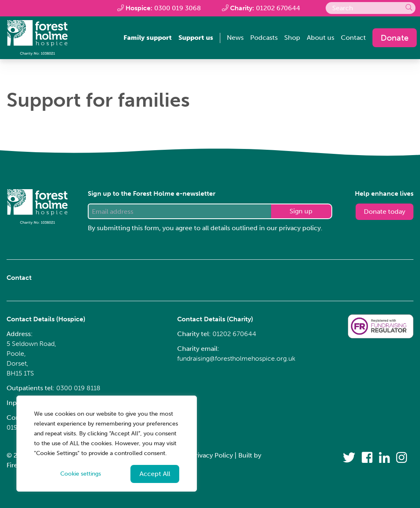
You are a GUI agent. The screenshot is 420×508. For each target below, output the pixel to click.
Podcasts (264, 38)
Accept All (155, 474)
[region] (107, 444)
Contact (353, 38)
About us (321, 38)
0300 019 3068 (178, 8)
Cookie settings (81, 474)
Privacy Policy (212, 455)
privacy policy (300, 228)
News (235, 38)
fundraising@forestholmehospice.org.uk (236, 358)
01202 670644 (278, 8)
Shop (292, 38)
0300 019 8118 (78, 388)
